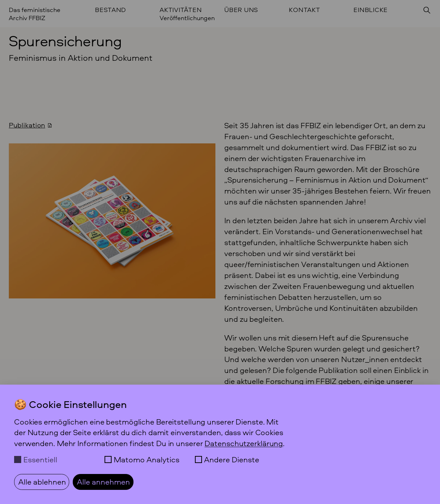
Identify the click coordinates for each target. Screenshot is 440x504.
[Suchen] (427, 10)
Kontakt (304, 10)
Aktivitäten (181, 10)
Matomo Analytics (147, 459)
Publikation (27, 125)
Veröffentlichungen (187, 18)
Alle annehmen (103, 482)
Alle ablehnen (42, 482)
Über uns (241, 10)
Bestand (111, 10)
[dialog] (220, 444)
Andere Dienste (232, 459)
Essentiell (40, 459)
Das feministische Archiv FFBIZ (35, 14)
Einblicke (371, 10)
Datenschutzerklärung (244, 443)
